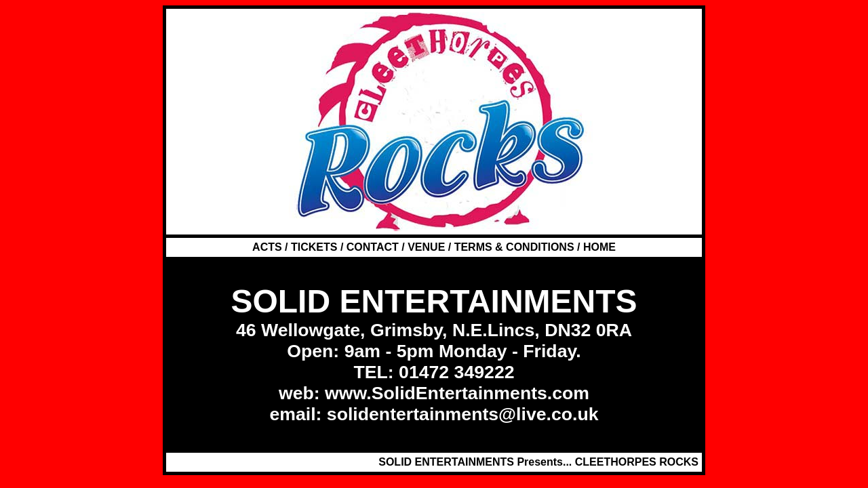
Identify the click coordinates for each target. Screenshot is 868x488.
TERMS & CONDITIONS (514, 247)
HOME (599, 247)
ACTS (269, 247)
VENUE (426, 247)
